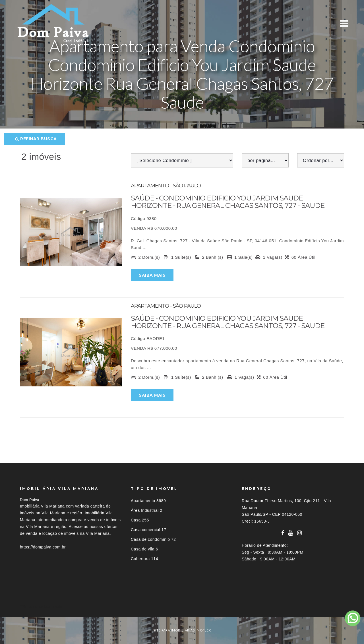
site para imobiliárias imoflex (182, 630)
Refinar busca (36, 139)
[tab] (182, 606)
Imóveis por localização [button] (43, 606)
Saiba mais (152, 275)
